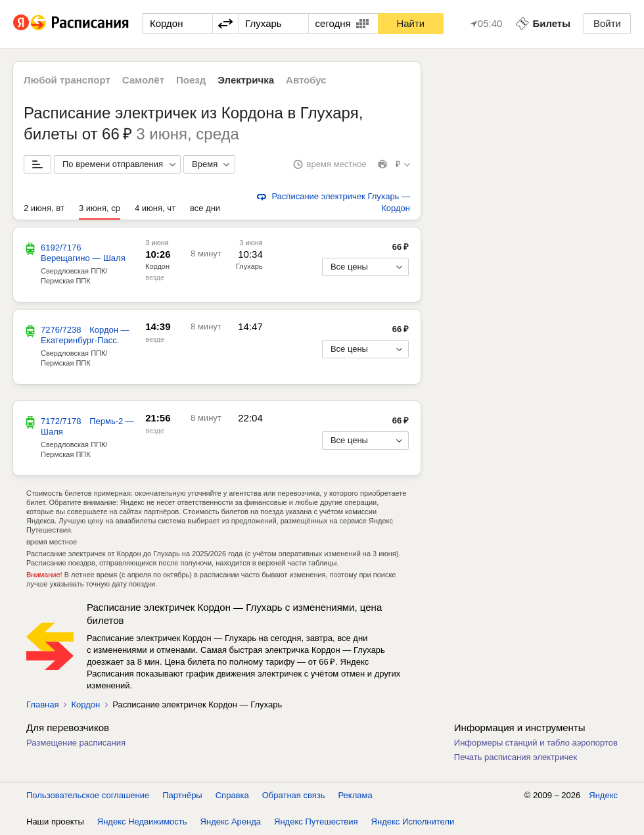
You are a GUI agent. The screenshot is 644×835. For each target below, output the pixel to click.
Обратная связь (294, 795)
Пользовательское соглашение (88, 795)
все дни (205, 208)
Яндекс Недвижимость (142, 822)
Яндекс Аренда (231, 822)
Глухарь (249, 266)
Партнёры (182, 795)
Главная (42, 704)
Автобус (306, 80)
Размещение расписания (76, 743)
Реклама (356, 795)
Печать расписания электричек (516, 757)
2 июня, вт (44, 208)
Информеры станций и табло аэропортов (536, 743)
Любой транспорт (67, 80)
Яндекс (603, 795)
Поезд (191, 80)
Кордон (157, 266)
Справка (232, 795)
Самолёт (143, 80)
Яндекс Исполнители (413, 822)
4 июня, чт (155, 208)
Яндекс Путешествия (316, 822)
